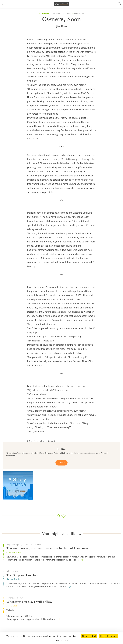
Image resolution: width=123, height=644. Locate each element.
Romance (28, 545)
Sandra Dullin (13, 579)
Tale (8, 571)
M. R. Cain (12, 606)
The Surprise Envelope (23, 575)
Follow (62, 463)
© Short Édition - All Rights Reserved (41, 441)
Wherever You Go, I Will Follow (29, 602)
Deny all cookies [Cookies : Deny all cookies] (108, 636)
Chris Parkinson (14, 552)
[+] (82, 560)
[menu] (3, 4)
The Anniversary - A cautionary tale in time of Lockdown (47, 548)
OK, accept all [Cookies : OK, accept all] (89, 636)
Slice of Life (56, 14)
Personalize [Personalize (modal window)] (62, 640)
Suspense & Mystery (14, 545)
